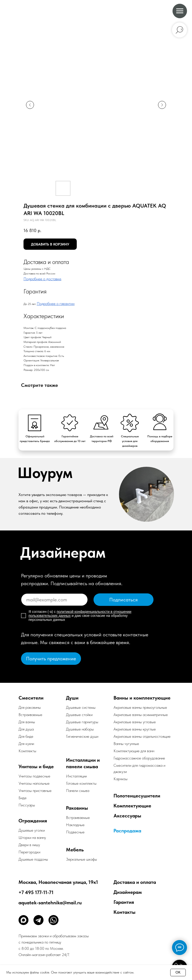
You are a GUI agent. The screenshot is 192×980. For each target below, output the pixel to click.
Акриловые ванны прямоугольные (140, 707)
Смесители (31, 698)
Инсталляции (76, 776)
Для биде (26, 736)
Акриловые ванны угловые (135, 722)
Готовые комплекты (81, 783)
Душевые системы (81, 707)
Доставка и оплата (135, 882)
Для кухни (26, 744)
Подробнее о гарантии (56, 304)
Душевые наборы (80, 729)
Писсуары (27, 805)
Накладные (75, 825)
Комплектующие (132, 806)
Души (72, 698)
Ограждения (33, 821)
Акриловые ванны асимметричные (141, 715)
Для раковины (30, 707)
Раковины (77, 808)
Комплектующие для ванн (134, 751)
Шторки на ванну (32, 838)
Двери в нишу (29, 845)
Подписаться (123, 600)
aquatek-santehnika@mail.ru (50, 903)
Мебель (75, 850)
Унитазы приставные (35, 791)
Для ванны (27, 722)
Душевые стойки (79, 715)
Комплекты (27, 751)
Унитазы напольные (34, 783)
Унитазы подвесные (34, 776)
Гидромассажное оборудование (139, 758)
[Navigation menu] (180, 11)
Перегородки (29, 852)
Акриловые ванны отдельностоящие (142, 736)
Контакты (124, 912)
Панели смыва (78, 791)
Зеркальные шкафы (81, 859)
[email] (54, 600)
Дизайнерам (128, 892)
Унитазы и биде (36, 766)
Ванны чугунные (126, 744)
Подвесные (75, 832)
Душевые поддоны (33, 859)
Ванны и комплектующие (142, 698)
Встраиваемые (78, 818)
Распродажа (127, 831)
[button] (51, 659)
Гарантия (124, 902)
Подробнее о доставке (42, 279)
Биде (22, 798)
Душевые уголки (32, 830)
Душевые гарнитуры (82, 722)
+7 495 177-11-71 (36, 892)
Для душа (26, 729)
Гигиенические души (82, 736)
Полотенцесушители (137, 796)
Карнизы (120, 779)
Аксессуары (127, 816)
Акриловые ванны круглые (135, 729)
